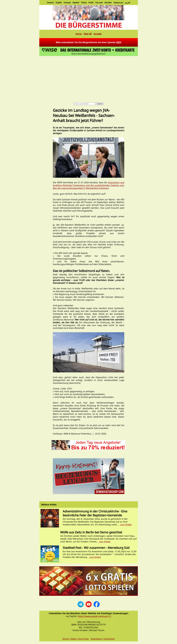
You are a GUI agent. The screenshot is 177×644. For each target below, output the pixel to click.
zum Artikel (126, 524)
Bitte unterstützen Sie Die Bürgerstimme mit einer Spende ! (89, 42)
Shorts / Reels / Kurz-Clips (76, 639)
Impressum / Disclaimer (103, 639)
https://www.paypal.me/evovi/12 (94, 616)
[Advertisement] (89, 75)
